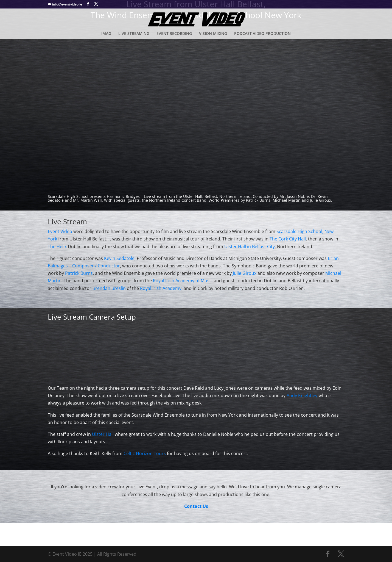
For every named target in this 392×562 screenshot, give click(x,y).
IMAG (106, 34)
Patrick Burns (258, 200)
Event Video (60, 231)
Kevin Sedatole (119, 258)
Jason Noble (298, 196)
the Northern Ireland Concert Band (174, 200)
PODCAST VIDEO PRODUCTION (262, 34)
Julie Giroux (245, 273)
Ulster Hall (103, 434)
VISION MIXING (213, 34)
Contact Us (196, 506)
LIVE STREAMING (134, 34)
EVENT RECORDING (174, 34)
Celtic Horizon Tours (145, 453)
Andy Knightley (302, 395)
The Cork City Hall (288, 239)
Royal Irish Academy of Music (183, 281)
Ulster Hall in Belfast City (250, 247)
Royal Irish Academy (161, 288)
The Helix (57, 247)
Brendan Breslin (109, 288)
